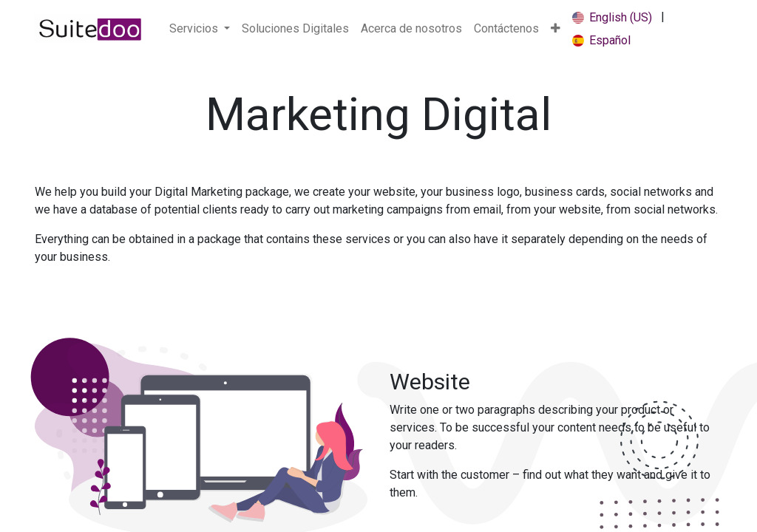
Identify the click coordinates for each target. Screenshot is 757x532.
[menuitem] (295, 29)
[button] (556, 29)
